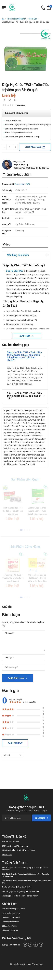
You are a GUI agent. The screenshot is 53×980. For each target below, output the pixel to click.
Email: (5, 846)
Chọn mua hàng (33, 147)
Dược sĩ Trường (21, 165)
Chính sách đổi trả (9, 926)
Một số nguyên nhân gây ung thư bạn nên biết (20, 891)
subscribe (42, 818)
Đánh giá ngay (15, 743)
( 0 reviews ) (21, 106)
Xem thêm (25, 336)
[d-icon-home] (3, 19)
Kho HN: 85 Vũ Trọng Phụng (24, 850)
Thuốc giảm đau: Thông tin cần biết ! (17, 887)
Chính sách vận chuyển (11, 917)
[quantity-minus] (4, 147)
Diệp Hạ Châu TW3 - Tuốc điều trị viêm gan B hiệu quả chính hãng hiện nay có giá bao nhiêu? (24, 356)
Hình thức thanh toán (11, 922)
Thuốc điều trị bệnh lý (16, 19)
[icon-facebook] (4, 100)
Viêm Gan (33, 19)
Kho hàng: (7, 850)
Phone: (5, 842)
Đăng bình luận (16, 678)
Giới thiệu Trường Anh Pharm (14, 909)
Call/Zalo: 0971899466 (11, 945)
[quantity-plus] (15, 147)
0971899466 (14, 842)
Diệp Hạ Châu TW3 (15, 271)
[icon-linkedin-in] (15, 100)
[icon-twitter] (10, 100)
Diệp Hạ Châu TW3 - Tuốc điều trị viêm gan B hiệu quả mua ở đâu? (24, 396)
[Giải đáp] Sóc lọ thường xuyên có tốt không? (20, 896)
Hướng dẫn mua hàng (11, 913)
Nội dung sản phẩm (18, 255)
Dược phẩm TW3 (22, 184)
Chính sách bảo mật (10, 930)
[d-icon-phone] (43, 8)
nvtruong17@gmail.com (18, 846)
